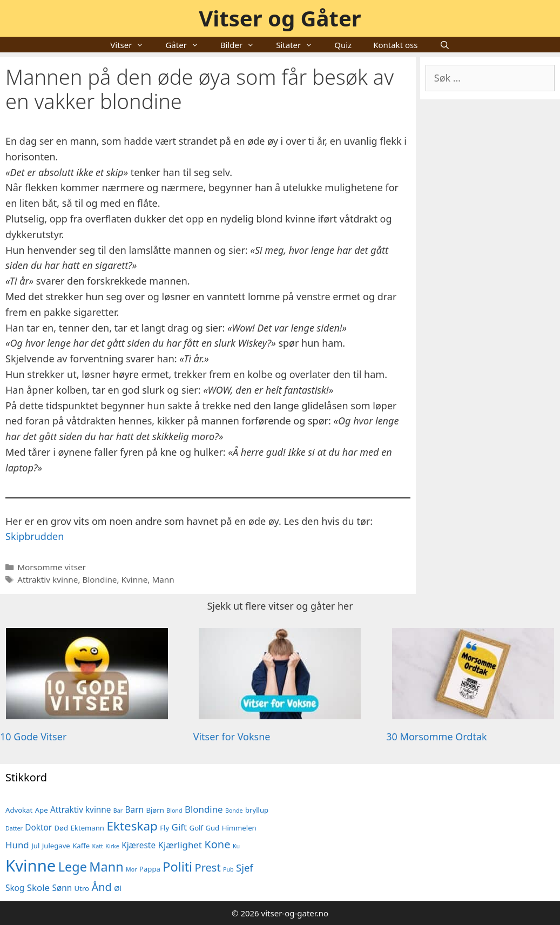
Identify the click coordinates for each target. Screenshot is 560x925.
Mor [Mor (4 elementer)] (131, 869)
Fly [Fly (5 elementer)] (164, 828)
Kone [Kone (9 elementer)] (217, 844)
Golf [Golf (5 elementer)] (196, 828)
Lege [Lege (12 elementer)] (73, 867)
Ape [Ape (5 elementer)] (42, 810)
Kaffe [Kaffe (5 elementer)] (81, 846)
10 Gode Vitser (33, 737)
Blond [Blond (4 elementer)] (174, 811)
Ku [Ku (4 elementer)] (236, 846)
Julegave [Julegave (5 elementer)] (56, 846)
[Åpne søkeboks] (444, 45)
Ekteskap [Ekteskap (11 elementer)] (132, 826)
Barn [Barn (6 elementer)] (134, 809)
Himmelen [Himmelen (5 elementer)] (239, 828)
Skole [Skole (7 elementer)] (38, 887)
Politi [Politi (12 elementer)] (177, 867)
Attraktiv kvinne (48, 579)
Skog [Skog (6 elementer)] (15, 888)
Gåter (187, 45)
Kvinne (135, 579)
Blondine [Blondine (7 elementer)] (204, 809)
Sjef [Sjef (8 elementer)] (245, 867)
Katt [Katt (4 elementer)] (98, 846)
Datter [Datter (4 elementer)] (14, 828)
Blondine (99, 579)
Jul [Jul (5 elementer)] (35, 846)
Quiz (343, 45)
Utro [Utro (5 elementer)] (82, 888)
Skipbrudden (35, 536)
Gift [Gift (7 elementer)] (180, 827)
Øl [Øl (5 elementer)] (118, 888)
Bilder (243, 45)
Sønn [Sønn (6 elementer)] (62, 888)
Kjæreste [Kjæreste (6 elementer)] (139, 845)
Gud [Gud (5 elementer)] (212, 828)
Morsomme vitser (52, 567)
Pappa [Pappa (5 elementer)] (150, 869)
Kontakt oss (395, 45)
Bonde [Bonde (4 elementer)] (234, 811)
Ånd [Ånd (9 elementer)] (101, 887)
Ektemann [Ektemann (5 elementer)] (87, 828)
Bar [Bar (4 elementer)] (118, 811)
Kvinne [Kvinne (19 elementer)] (31, 866)
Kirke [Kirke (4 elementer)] (112, 846)
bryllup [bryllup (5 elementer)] (257, 810)
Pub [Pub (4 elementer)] (228, 869)
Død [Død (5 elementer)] (62, 828)
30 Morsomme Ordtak (436, 737)
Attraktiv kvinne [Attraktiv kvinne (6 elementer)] (80, 809)
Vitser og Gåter (280, 18)
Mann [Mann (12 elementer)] (106, 867)
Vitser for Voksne (232, 737)
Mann (163, 579)
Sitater (300, 45)
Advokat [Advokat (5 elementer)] (19, 810)
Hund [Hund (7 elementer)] (17, 845)
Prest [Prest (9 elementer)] (208, 867)
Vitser (132, 45)
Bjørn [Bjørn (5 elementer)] (155, 810)
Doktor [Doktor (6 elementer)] (38, 827)
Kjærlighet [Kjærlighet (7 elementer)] (180, 845)
